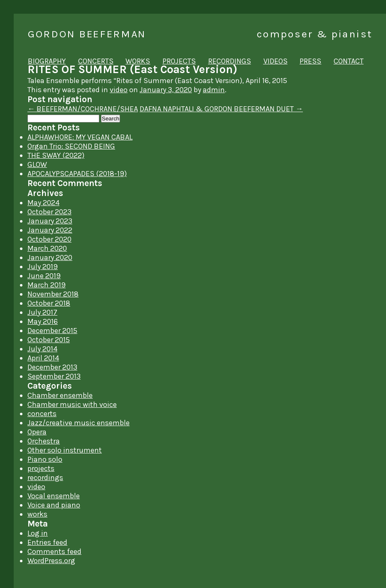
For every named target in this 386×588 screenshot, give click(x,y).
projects (179, 61)
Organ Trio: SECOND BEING (71, 146)
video (119, 90)
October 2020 (49, 239)
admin (214, 90)
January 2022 (50, 230)
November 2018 (53, 294)
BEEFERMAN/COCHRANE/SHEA (83, 109)
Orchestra (44, 441)
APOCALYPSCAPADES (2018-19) (77, 174)
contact (349, 61)
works (138, 61)
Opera (37, 432)
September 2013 (54, 376)
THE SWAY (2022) (56, 155)
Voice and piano (54, 505)
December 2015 (52, 331)
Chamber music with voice (72, 404)
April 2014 (43, 358)
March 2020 (47, 248)
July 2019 (43, 267)
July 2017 (42, 312)
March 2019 (47, 285)
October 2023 (49, 212)
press (310, 61)
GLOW (37, 164)
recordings (230, 61)
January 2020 (50, 257)
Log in (38, 533)
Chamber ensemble (60, 395)
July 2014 (42, 349)
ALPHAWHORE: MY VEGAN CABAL (80, 137)
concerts (96, 61)
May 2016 (43, 321)
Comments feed (54, 551)
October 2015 (49, 340)
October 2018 (49, 303)
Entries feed (47, 542)
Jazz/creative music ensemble (79, 423)
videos (275, 61)
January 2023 (50, 221)
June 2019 (44, 276)
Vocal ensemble (54, 496)
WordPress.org (51, 561)
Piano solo (45, 459)
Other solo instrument (65, 450)
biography (47, 61)
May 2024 (43, 203)
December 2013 (52, 367)
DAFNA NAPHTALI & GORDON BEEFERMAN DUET (221, 109)
